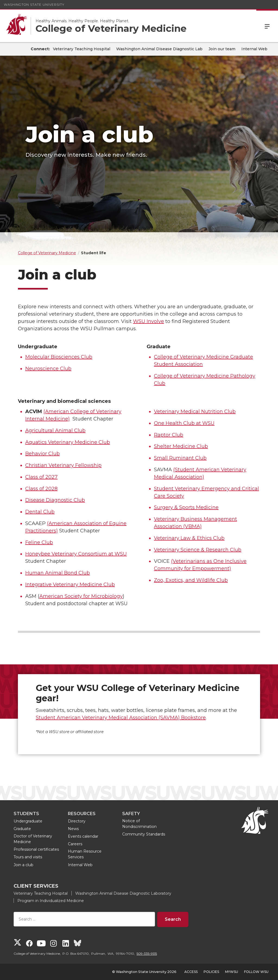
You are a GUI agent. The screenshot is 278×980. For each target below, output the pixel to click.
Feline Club (39, 542)
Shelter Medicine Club (181, 446)
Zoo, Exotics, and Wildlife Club (191, 580)
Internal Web (254, 49)
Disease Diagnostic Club (55, 500)
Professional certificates (36, 849)
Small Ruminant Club (180, 458)
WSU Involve (149, 321)
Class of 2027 (41, 477)
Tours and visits (28, 857)
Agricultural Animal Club (55, 431)
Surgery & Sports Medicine (186, 507)
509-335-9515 (147, 954)
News (73, 829)
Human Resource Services (85, 854)
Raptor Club (169, 435)
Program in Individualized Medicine (51, 901)
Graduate (22, 829)
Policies (211, 972)
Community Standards (144, 834)
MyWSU (232, 972)
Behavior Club (42, 454)
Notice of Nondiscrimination (139, 824)
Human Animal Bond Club (58, 573)
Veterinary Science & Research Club (198, 550)
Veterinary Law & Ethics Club (189, 538)
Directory (77, 821)
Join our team (222, 49)
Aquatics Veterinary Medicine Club (68, 442)
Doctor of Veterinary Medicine (33, 839)
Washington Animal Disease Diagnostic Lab (159, 49)
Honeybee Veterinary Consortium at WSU (76, 554)
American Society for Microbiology (81, 596)
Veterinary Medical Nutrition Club (195, 412)
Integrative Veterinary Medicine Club (70, 585)
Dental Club (40, 512)
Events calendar (83, 836)
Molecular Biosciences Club (59, 357)
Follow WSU (256, 972)
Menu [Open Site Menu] (267, 26)
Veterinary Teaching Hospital (82, 49)
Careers (75, 844)
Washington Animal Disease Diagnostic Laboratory (123, 893)
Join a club (23, 865)
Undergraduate (28, 821)
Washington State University (34, 4)
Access (191, 972)
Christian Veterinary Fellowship (63, 465)
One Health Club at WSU (184, 423)
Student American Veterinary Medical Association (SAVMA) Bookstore (121, 718)
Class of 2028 (41, 489)
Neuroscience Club (48, 369)
